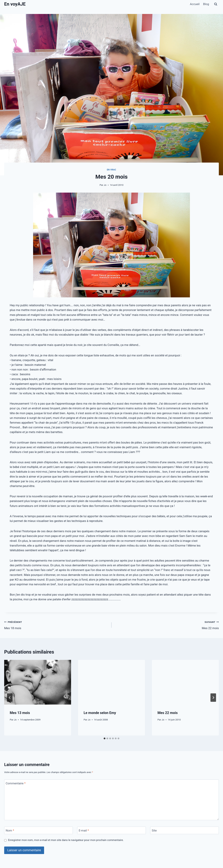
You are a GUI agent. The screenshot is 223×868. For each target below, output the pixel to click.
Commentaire (16, 783)
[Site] (184, 830)
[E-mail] (111, 830)
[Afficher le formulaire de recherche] (216, 4)
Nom (10, 830)
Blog (206, 4)
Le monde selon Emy (100, 713)
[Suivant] (213, 698)
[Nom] (39, 830)
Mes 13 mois (20, 713)
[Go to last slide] (10, 698)
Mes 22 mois (167, 625)
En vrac (111, 170)
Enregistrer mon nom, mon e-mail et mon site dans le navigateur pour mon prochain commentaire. (66, 840)
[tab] (105, 738)
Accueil (195, 4)
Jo (105, 185)
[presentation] (38, 682)
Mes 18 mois (56, 625)
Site (154, 830)
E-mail (84, 830)
